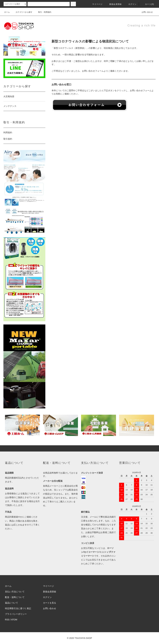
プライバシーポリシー (16, 614)
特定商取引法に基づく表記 (18, 608)
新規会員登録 (114, 4)
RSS (7, 620)
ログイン (131, 4)
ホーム (7, 12)
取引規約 (8, 139)
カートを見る (50, 603)
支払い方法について (15, 592)
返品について (11, 603)
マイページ (95, 4)
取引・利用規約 (43, 12)
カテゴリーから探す (22, 12)
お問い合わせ (145, 12)
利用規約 (8, 132)
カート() (148, 4)
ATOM (14, 620)
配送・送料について (15, 597)
